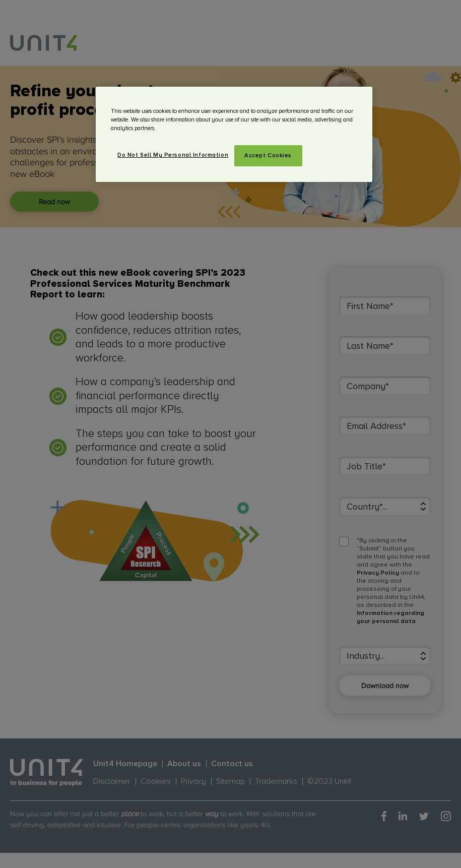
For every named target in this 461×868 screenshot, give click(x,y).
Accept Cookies (268, 156)
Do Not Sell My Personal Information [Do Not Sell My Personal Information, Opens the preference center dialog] (173, 155)
